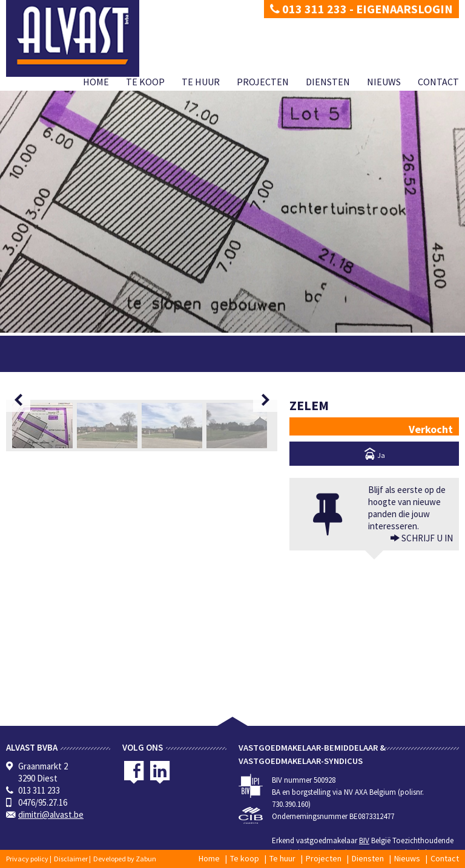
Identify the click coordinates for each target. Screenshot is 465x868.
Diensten (328, 82)
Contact (438, 82)
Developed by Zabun (125, 859)
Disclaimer (71, 859)
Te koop (145, 82)
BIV (364, 840)
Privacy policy (27, 859)
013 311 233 (308, 9)
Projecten (263, 82)
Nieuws (384, 82)
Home (96, 82)
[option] (142, 501)
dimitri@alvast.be (51, 814)
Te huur (201, 82)
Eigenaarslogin (404, 9)
